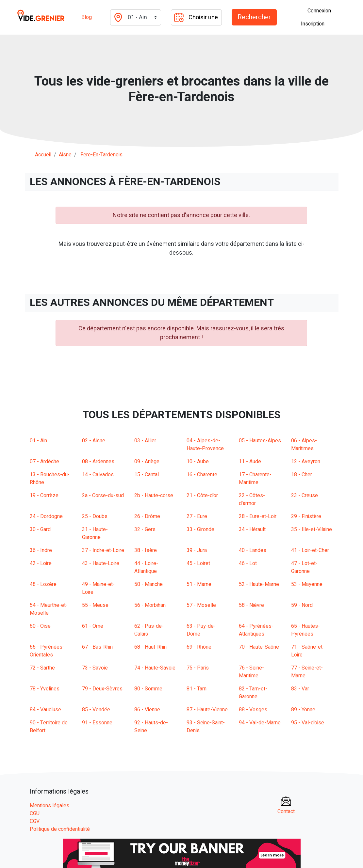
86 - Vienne (147, 710)
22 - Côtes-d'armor (252, 499)
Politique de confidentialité (60, 829)
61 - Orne (93, 626)
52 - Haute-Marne (259, 584)
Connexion (319, 11)
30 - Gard (40, 529)
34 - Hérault (252, 529)
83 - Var (300, 689)
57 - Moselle (201, 605)
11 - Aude (250, 462)
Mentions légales (49, 806)
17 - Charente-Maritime (255, 479)
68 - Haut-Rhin (150, 647)
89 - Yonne (303, 710)
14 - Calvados (98, 475)
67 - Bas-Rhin (97, 647)
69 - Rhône (199, 647)
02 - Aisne (94, 441)
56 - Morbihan (150, 605)
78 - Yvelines (45, 689)
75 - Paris (198, 668)
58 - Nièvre (251, 605)
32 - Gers (145, 529)
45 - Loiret (198, 563)
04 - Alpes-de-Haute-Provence (205, 445)
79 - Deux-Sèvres (102, 689)
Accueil (43, 155)
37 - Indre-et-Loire (103, 550)
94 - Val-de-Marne (260, 723)
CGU (35, 813)
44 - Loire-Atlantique (146, 567)
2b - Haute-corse (154, 496)
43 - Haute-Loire (101, 563)
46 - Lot (248, 563)
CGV (35, 821)
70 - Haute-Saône (259, 647)
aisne (65, 155)
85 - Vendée (96, 710)
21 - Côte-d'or (202, 496)
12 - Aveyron (306, 462)
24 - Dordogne (46, 516)
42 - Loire (41, 563)
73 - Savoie (95, 668)
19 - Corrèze (44, 496)
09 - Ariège (147, 462)
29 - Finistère (306, 516)
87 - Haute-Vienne (207, 710)
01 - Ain (38, 441)
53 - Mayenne (307, 584)
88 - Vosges (253, 710)
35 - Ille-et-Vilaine (312, 529)
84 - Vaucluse (45, 710)
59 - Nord (302, 605)
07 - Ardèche (44, 462)
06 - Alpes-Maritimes (304, 445)
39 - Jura (197, 550)
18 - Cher (302, 475)
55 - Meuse (95, 605)
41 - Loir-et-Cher (310, 550)
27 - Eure (197, 516)
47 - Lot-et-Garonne (304, 567)
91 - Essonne (97, 723)
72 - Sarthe (42, 668)
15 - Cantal (147, 475)
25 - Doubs (95, 516)
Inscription (313, 24)
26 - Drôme (147, 516)
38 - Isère (146, 550)
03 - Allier (145, 441)
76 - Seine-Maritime (251, 672)
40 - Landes (253, 550)
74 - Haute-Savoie (155, 668)
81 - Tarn (197, 689)
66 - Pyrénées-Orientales (47, 651)
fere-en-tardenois (101, 155)
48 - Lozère (43, 584)
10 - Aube (198, 462)
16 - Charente (202, 475)
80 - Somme (148, 689)
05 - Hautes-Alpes (260, 441)
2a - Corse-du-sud (103, 496)
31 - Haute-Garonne (95, 533)
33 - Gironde (200, 529)
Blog (87, 17)
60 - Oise (40, 626)
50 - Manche (148, 584)
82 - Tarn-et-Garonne (253, 693)
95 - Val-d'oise (308, 723)
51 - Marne (199, 584)
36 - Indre (41, 550)
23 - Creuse (305, 496)
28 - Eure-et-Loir (258, 516)
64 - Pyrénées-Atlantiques (256, 630)
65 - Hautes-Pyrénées (305, 630)
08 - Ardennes (98, 462)
